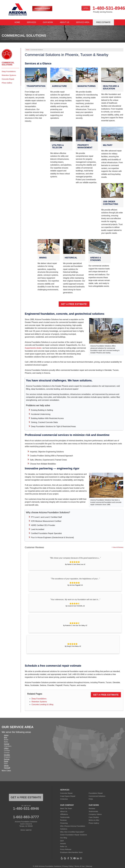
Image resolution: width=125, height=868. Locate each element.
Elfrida (6, 766)
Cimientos (64, 799)
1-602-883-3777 (26, 817)
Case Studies (94, 817)
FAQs (91, 799)
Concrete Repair (8, 79)
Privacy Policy (68, 866)
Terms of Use (79, 866)
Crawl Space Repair (68, 796)
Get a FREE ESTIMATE (26, 797)
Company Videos (95, 814)
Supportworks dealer (33, 348)
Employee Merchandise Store (71, 852)
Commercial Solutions (8, 64)
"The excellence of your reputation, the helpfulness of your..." (75, 579)
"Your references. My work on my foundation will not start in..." (75, 600)
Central (7, 744)
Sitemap (89, 866)
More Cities (6, 771)
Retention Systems (39, 702)
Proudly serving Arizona (103, 12)
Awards (63, 843)
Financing (64, 823)
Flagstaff (7, 768)
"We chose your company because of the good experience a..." (75, 558)
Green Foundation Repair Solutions (74, 835)
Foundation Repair (96, 793)
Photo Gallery (7, 83)
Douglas (7, 755)
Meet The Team (66, 808)
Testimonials (65, 817)
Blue (6, 737)
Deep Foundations (39, 699)
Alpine (6, 735)
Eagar (6, 761)
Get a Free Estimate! (74, 304)
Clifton (6, 748)
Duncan (7, 759)
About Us (64, 811)
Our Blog (64, 838)
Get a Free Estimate (106, 695)
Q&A (62, 841)
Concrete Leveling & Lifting (42, 704)
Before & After (94, 820)
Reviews (63, 820)
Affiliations (64, 814)
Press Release (66, 849)
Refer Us (64, 846)
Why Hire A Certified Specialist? (72, 832)
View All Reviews (118, 547)
